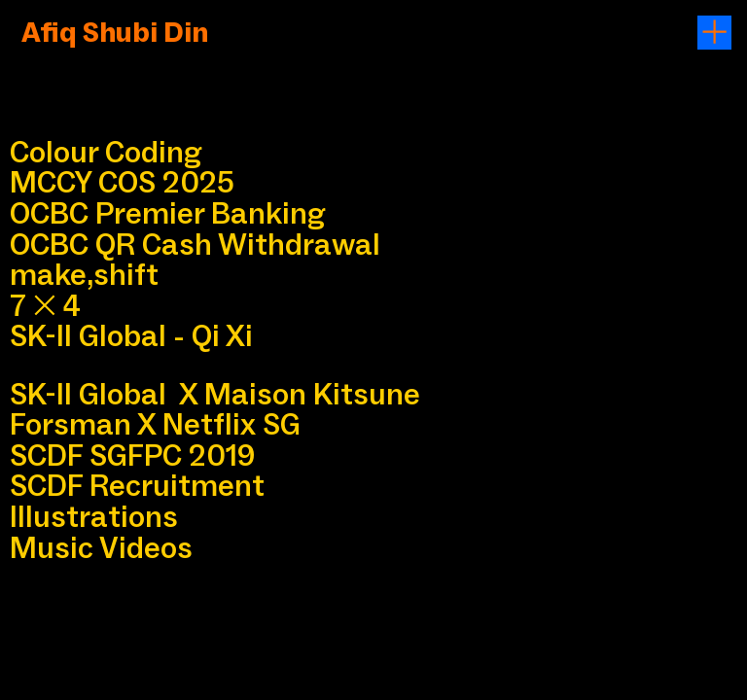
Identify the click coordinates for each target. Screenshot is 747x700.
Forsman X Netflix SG (155, 424)
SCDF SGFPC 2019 (132, 455)
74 (45, 305)
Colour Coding (106, 152)
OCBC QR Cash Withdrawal (195, 244)
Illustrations (94, 516)
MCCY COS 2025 (122, 182)
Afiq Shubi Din (121, 32)
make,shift (84, 274)
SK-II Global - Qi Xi (131, 335)
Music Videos (101, 547)
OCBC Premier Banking (167, 213)
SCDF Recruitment (137, 485)
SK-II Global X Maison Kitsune (215, 394)
